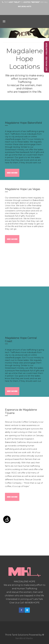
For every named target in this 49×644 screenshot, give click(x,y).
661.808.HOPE (32, 603)
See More (12, 173)
